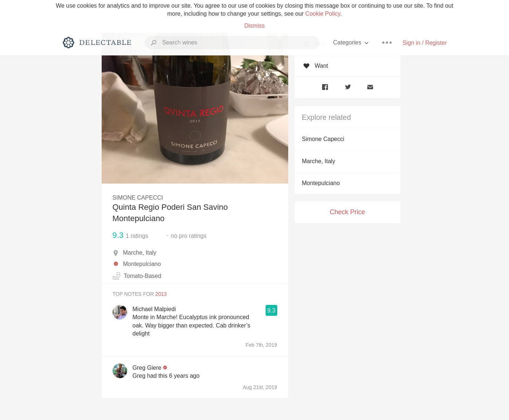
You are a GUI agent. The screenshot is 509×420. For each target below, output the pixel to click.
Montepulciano (321, 183)
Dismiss (255, 26)
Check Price (347, 212)
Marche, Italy (319, 161)
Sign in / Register (425, 43)
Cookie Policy (323, 14)
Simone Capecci (323, 139)
